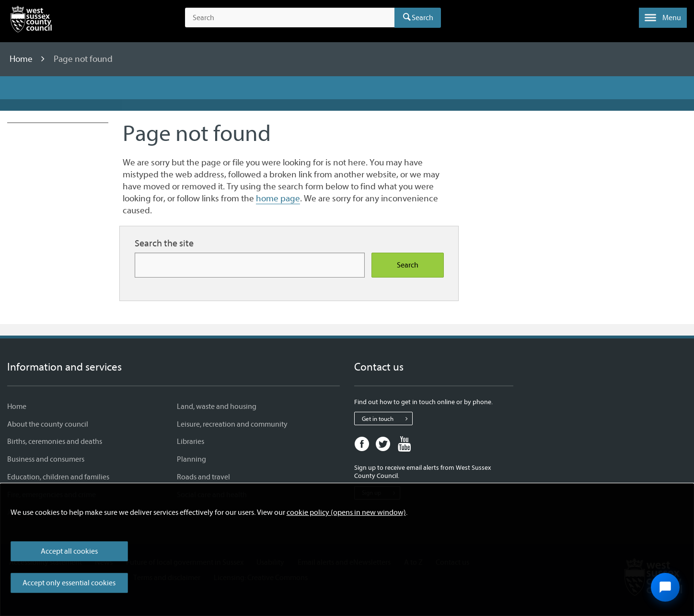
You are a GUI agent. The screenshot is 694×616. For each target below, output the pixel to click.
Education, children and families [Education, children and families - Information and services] (58, 477)
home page (278, 198)
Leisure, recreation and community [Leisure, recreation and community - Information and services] (232, 424)
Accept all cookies (69, 551)
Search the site (164, 243)
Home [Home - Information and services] (17, 407)
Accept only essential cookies (69, 583)
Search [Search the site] (408, 265)
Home (22, 59)
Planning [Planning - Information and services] (191, 459)
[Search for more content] (250, 265)
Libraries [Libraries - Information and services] (191, 442)
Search (422, 18)
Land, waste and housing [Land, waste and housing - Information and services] (217, 407)
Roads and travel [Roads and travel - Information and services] (203, 477)
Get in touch (387, 418)
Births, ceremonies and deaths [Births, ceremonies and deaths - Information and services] (55, 442)
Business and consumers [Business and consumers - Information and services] (46, 459)
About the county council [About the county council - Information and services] (48, 424)
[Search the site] (290, 18)
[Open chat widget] (665, 587)
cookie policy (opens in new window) (346, 512)
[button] (663, 18)
